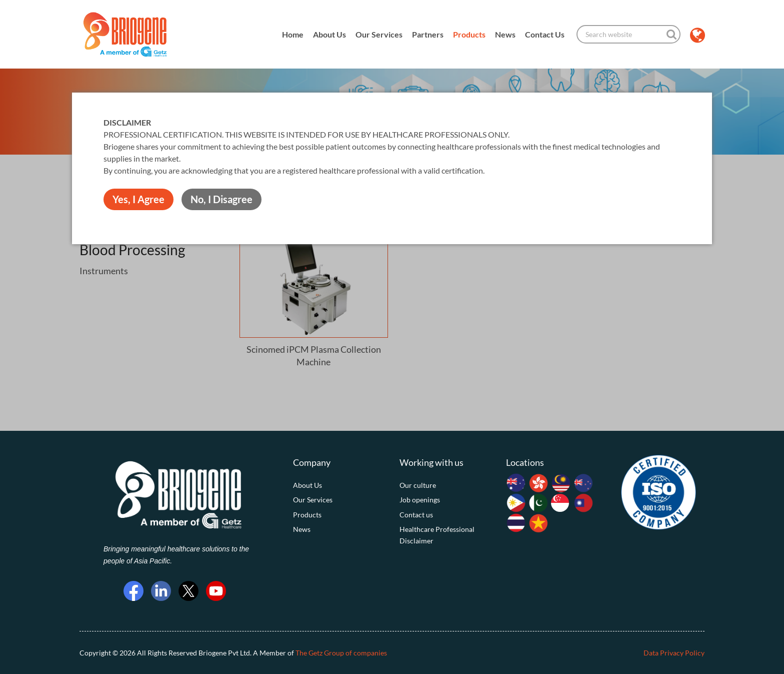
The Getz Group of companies (341, 653)
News (505, 34)
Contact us (416, 515)
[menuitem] (339, 485)
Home (293, 34)
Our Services (379, 34)
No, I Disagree (221, 199)
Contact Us (545, 34)
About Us (329, 34)
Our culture (418, 485)
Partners (428, 34)
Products (469, 34)
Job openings (420, 500)
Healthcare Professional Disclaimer (437, 535)
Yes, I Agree (138, 199)
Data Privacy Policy (674, 653)
